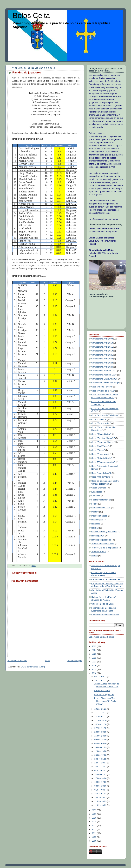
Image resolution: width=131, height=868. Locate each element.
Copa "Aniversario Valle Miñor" (105, 415)
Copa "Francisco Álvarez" (103, 442)
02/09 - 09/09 (101, 744)
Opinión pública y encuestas (104, 532)
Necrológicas (97, 520)
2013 (95, 826)
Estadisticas (97, 492)
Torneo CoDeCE (99, 552)
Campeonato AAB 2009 (102, 339)
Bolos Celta (31, 15)
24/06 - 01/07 (101, 774)
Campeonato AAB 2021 (102, 355)
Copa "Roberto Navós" (102, 458)
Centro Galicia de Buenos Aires (106, 579)
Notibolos (96, 524)
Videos (94, 556)
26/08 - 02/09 (101, 747)
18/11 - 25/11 (101, 709)
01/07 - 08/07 (101, 771)
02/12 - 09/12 (101, 677)
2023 (95, 654)
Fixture (95, 504)
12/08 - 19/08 (101, 751)
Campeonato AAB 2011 (102, 347)
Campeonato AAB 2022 (102, 359)
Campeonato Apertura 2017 (104, 371)
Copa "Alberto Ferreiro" (102, 387)
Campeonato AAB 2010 (102, 343)
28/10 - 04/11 (101, 717)
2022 (95, 658)
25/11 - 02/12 (101, 681)
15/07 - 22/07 (101, 767)
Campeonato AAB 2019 (102, 351)
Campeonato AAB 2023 (102, 363)
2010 (95, 837)
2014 (95, 822)
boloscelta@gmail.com (99, 213)
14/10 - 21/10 (101, 724)
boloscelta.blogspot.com (100, 136)
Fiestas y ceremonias (101, 500)
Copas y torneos (99, 488)
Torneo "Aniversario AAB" (103, 544)
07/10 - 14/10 (101, 728)
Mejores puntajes (99, 516)
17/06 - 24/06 (101, 778)
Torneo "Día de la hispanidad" (105, 548)
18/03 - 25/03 (101, 797)
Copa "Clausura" (99, 419)
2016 (95, 814)
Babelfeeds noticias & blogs (101, 637)
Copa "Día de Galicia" (101, 434)
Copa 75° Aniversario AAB (103, 462)
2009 (95, 841)
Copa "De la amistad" (101, 423)
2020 (95, 666)
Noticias (95, 528)
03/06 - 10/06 (101, 786)
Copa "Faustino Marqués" (103, 438)
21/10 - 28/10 (101, 720)
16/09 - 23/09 (101, 736)
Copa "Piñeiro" (98, 450)
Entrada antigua (75, 661)
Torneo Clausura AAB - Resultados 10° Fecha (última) (105, 701)
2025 (95, 646)
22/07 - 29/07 (101, 763)
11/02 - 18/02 (101, 805)
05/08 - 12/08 (101, 755)
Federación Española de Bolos (105, 615)
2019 (95, 669)
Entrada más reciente (17, 661)
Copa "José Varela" (100, 446)
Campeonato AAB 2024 (102, 367)
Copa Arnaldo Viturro (101, 477)
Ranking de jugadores (101, 540)
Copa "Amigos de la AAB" (103, 391)
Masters (95, 512)
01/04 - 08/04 (101, 790)
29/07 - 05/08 (101, 759)
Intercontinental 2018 (101, 508)
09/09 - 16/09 (101, 740)
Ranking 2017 (98, 536)
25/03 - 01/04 (101, 794)
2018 (95, 673)
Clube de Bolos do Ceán (102, 604)
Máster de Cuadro (102, 691)
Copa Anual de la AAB (101, 473)
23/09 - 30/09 (101, 732)
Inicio (47, 661)
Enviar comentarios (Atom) (33, 667)
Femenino (96, 496)
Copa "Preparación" (100, 454)
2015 (95, 818)
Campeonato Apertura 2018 (104, 375)
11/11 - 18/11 (101, 713)
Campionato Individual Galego (105, 383)
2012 (95, 829)
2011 (95, 833)
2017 (95, 810)
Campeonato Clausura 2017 (104, 379)
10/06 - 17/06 (101, 782)
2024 (95, 650)
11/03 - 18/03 (101, 801)
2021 (95, 662)
